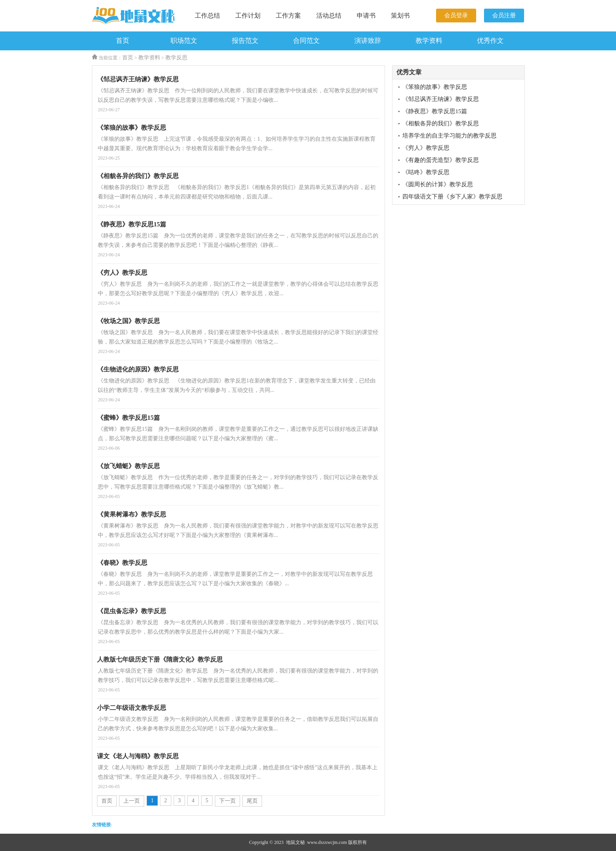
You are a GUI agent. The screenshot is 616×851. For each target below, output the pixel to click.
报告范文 (245, 41)
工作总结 (207, 16)
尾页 (252, 801)
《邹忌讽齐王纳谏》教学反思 (441, 99)
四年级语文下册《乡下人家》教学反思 (452, 197)
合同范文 (306, 41)
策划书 (400, 16)
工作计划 (248, 16)
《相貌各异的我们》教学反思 (441, 123)
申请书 (366, 16)
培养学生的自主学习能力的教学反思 (449, 136)
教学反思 (176, 58)
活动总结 (329, 16)
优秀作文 (490, 41)
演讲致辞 (368, 41)
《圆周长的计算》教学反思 (438, 184)
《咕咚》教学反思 (426, 172)
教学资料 (429, 41)
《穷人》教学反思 (426, 148)
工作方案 (288, 16)
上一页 (132, 801)
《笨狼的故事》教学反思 (435, 87)
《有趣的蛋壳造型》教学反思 (441, 160)
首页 (123, 41)
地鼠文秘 (295, 842)
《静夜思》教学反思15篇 (435, 111)
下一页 (227, 801)
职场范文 (184, 41)
